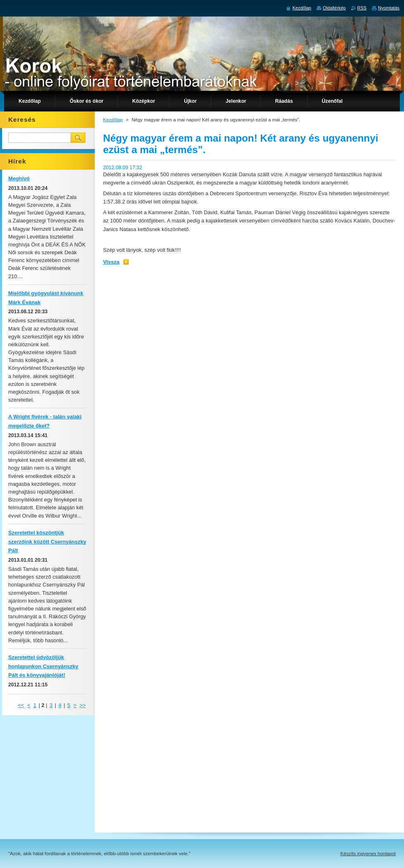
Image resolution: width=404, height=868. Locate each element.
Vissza (111, 262)
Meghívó (19, 179)
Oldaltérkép (334, 8)
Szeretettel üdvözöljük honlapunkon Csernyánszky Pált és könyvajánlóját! (43, 666)
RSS (362, 8)
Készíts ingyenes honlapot (368, 854)
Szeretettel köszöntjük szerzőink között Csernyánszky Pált (47, 542)
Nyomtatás (389, 8)
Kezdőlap (113, 120)
